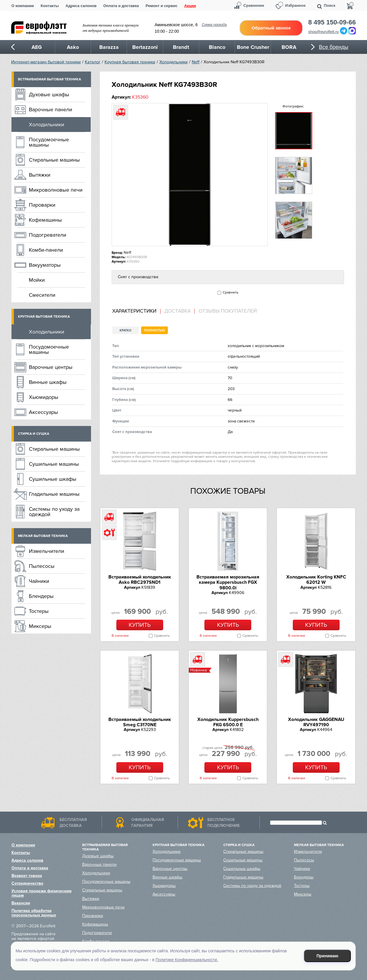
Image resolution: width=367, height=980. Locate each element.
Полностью (154, 330)
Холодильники (173, 62)
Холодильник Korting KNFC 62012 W (316, 580)
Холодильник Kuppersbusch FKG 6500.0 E (228, 722)
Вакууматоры (45, 265)
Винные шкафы (48, 382)
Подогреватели (48, 235)
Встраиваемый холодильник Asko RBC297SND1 (140, 580)
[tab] (136, 311)
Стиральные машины (54, 160)
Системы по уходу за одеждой (54, 512)
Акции (190, 6)
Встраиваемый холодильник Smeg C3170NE (140, 722)
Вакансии (21, 903)
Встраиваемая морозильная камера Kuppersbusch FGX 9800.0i (228, 582)
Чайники (39, 581)
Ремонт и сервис (162, 6)
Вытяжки (40, 175)
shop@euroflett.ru (324, 32)
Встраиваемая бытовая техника (49, 79)
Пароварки (42, 205)
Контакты (50, 6)
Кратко (125, 330)
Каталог (93, 62)
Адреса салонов (81, 6)
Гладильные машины (54, 494)
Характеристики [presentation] (134, 311)
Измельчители (47, 551)
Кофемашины (45, 220)
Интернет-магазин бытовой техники (46, 62)
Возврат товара (27, 876)
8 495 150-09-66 (332, 22)
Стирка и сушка (34, 434)
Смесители (42, 295)
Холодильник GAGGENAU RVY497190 (316, 722)
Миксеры (40, 626)
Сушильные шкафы (53, 479)
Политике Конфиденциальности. (187, 960)
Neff (196, 62)
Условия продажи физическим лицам (42, 893)
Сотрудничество (27, 883)
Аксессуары (43, 412)
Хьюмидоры (44, 397)
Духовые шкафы (49, 94)
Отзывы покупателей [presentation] (228, 311)
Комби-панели (46, 250)
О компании (23, 6)
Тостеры (39, 611)
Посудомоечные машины (49, 142)
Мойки (37, 280)
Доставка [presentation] (177, 311)
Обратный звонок (271, 28)
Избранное (295, 5)
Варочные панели (51, 110)
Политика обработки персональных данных (34, 913)
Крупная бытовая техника (130, 62)
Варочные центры (51, 367)
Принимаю (328, 956)
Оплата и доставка (121, 6)
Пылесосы (42, 566)
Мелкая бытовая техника (43, 536)
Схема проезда (214, 25)
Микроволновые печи (56, 190)
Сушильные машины (54, 464)
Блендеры (41, 596)
